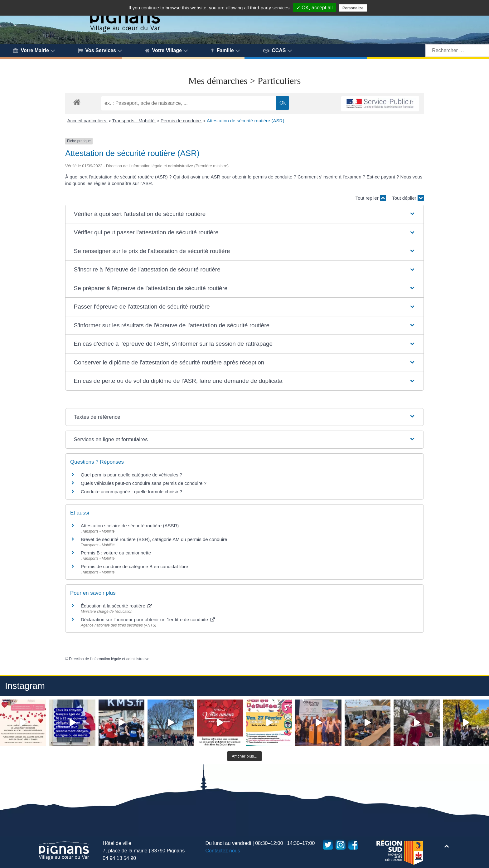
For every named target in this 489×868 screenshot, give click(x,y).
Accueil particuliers (87, 121)
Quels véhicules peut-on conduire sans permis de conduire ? (144, 483)
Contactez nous (223, 851)
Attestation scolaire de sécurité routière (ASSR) (130, 526)
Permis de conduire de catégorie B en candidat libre (134, 566)
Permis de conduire (181, 121)
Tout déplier (408, 198)
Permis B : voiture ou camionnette (116, 553)
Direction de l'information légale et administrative (109, 659)
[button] (244, 214)
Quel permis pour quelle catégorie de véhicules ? (131, 475)
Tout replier (371, 198)
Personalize (353, 8)
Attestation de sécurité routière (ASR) (245, 121)
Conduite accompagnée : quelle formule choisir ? (131, 492)
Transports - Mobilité (134, 121)
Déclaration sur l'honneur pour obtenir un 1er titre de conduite (148, 619)
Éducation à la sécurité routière (116, 606)
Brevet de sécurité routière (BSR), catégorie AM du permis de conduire (154, 539)
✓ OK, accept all (315, 8)
